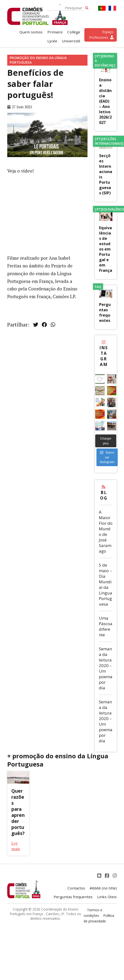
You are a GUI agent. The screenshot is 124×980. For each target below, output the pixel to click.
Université (71, 41)
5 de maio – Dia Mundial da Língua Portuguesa (106, 585)
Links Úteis (107, 897)
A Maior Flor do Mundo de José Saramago (106, 532)
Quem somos (31, 32)
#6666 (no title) (103, 888)
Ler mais (16, 846)
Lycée (52, 41)
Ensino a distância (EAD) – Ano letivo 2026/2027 (105, 101)
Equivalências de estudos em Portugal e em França (106, 249)
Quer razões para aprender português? (18, 812)
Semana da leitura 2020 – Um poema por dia (106, 668)
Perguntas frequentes (105, 312)
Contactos (76, 888)
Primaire (55, 32)
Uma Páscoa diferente (106, 626)
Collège (74, 32)
